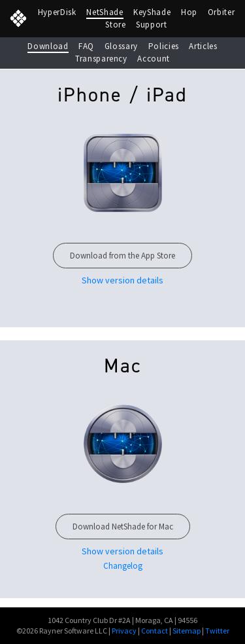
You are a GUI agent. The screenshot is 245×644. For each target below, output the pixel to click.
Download (48, 46)
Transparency (101, 59)
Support (152, 25)
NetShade (105, 12)
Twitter (217, 631)
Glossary (121, 46)
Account (154, 59)
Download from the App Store (122, 256)
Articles (203, 46)
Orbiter (221, 12)
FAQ (86, 46)
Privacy (124, 631)
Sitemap (187, 631)
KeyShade (152, 12)
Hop (189, 12)
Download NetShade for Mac (123, 527)
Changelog (123, 566)
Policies (164, 46)
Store (115, 25)
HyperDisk (57, 12)
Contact (155, 631)
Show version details (122, 551)
